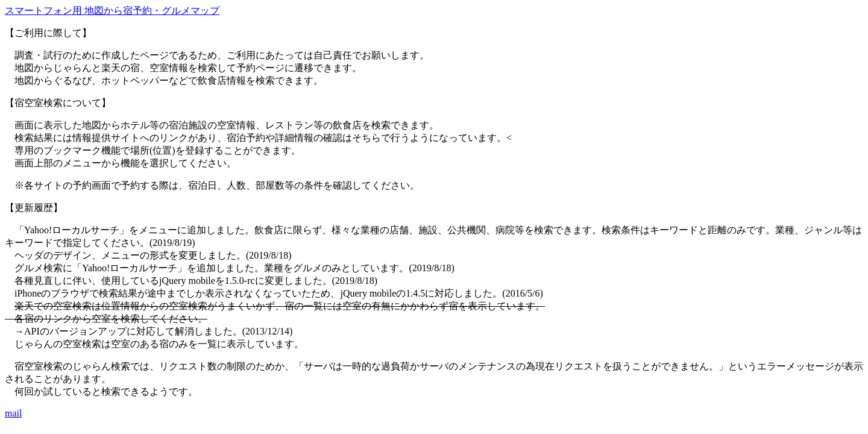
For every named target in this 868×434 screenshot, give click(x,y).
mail (13, 413)
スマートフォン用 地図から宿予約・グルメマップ (112, 11)
